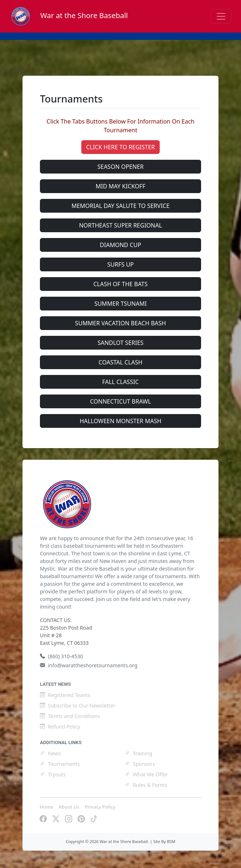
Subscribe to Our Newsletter (77, 706)
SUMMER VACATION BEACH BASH (120, 323)
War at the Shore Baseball (69, 15)
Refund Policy (60, 727)
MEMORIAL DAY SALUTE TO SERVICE (120, 206)
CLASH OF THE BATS (120, 284)
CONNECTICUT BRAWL (120, 401)
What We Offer (146, 774)
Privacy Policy (100, 807)
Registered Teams (65, 695)
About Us (69, 807)
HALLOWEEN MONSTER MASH (120, 421)
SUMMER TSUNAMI (120, 304)
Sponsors (140, 764)
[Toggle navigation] (221, 16)
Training (139, 753)
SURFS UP (120, 264)
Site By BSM (164, 841)
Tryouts (53, 774)
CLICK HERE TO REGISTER (120, 147)
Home (46, 807)
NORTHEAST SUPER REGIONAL (121, 225)
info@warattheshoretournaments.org (89, 665)
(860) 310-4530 (62, 656)
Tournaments (60, 764)
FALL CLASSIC (121, 382)
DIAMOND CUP (120, 245)
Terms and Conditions (70, 716)
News (50, 753)
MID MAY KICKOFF (121, 186)
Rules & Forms (146, 785)
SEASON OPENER (120, 167)
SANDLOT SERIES (121, 343)
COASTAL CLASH (121, 362)
